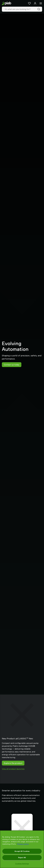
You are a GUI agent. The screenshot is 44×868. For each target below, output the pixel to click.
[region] (22, 849)
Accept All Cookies (22, 851)
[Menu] (41, 3)
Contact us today (12, 365)
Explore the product (13, 763)
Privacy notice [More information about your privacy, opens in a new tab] (23, 844)
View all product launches (13, 769)
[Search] (39, 9)
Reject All (22, 858)
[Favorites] (29, 3)
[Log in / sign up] (35, 3)
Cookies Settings (22, 864)
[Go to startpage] (7, 3)
